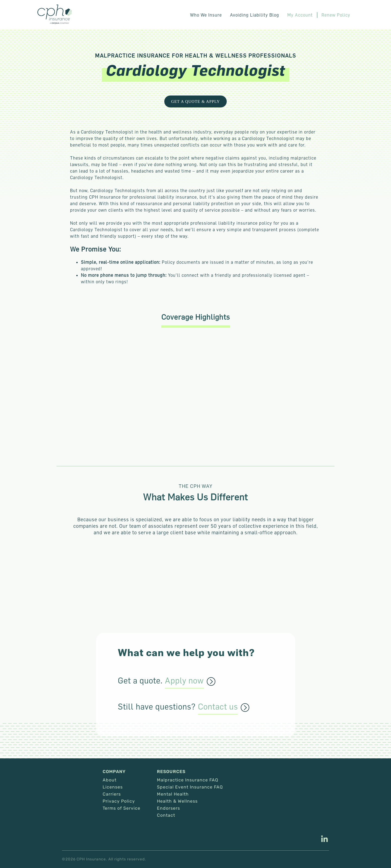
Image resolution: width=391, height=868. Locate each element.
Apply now (184, 681)
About (110, 780)
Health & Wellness (177, 801)
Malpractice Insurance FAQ (188, 780)
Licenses (113, 787)
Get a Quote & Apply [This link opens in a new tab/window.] (195, 101)
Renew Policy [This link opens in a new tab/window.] (336, 15)
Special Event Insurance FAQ (190, 787)
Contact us (218, 707)
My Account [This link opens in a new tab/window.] (300, 15)
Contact (166, 815)
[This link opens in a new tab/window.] (324, 840)
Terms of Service (122, 808)
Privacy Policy (119, 801)
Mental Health (173, 794)
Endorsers (168, 808)
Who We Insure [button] (206, 15)
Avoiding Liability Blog (255, 15)
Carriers (112, 794)
